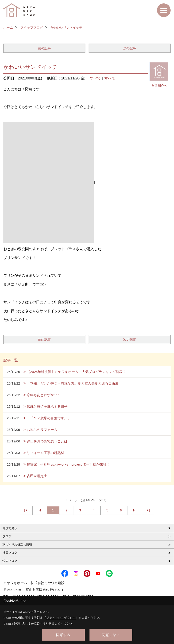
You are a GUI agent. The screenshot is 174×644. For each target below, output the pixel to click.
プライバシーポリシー (61, 618)
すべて (95, 78)
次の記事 (130, 48)
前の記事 (44, 48)
